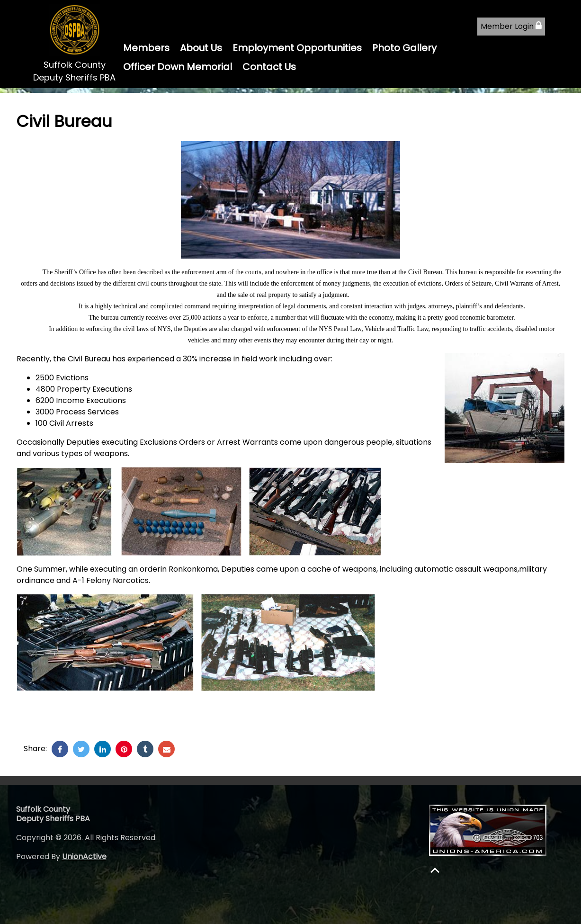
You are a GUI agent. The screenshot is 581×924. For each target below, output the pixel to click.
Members (146, 48)
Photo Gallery (404, 48)
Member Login (511, 26)
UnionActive (84, 857)
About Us (201, 48)
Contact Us (269, 67)
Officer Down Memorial (178, 67)
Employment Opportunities (297, 48)
